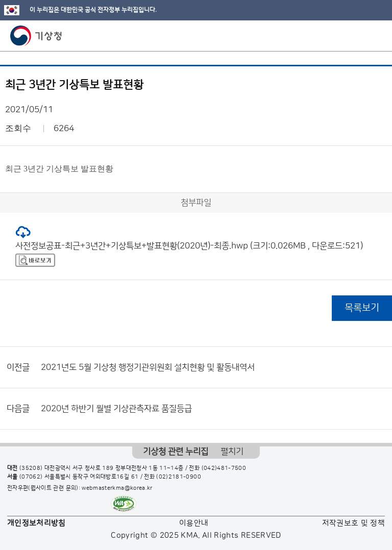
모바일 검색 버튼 (359, 36)
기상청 (36, 36)
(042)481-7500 (224, 468)
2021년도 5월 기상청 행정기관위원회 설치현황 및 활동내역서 (148, 367)
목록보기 (362, 308)
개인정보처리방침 (36, 523)
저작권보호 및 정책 (354, 523)
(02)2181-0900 (179, 477)
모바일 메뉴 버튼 (375, 36)
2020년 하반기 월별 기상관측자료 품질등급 (116, 409)
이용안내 (194, 523)
